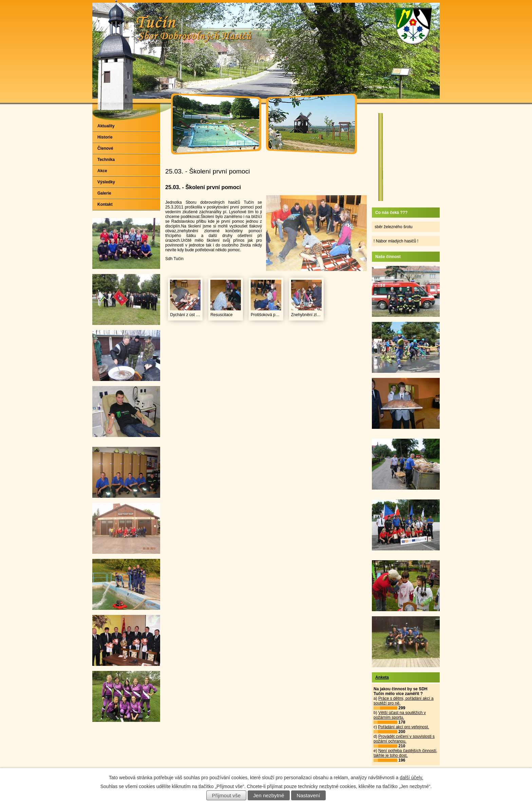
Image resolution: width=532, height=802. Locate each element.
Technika (106, 160)
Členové (105, 148)
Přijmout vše (226, 795)
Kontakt (105, 204)
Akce (102, 171)
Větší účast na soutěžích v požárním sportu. (400, 715)
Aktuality (106, 126)
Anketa (382, 677)
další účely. (411, 778)
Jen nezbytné (269, 795)
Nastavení (308, 795)
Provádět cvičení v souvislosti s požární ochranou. (404, 739)
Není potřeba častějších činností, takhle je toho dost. (405, 753)
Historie (105, 137)
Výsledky (106, 182)
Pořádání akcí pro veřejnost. (403, 727)
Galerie (104, 193)
